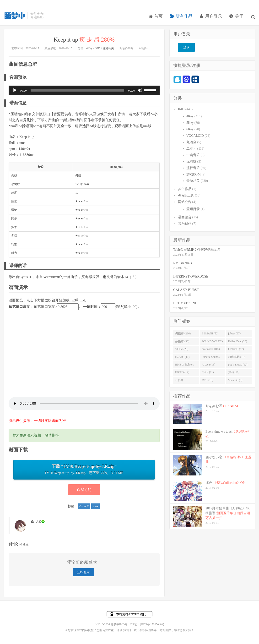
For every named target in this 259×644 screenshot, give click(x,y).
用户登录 (212, 18)
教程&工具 (186, 196)
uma (95, 507)
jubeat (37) (234, 334)
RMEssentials (183, 264)
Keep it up (84, 40)
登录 (186, 48)
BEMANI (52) (210, 334)
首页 (156, 18)
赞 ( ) (84, 490)
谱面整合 (185, 218)
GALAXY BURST (186, 290)
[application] (84, 91)
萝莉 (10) (234, 373)
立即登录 (83, 573)
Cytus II (84, 507)
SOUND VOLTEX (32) (213, 343)
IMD (97, 49)
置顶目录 (193, 210)
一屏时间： (92, 307)
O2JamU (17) (236, 349)
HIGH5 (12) (182, 373)
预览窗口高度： (21, 307)
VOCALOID (195, 136)
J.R (39, 522)
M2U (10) (207, 381)
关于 (237, 18)
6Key (190, 130)
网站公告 (185, 202)
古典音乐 (193, 156)
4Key (89, 49)
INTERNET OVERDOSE (191, 277)
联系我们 (125, 631)
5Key (190, 123)
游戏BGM (194, 175)
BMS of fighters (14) (184, 366)
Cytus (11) (208, 373)
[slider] (78, 91)
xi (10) (179, 381)
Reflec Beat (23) (238, 342)
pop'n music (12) (238, 365)
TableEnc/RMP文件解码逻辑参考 (197, 250)
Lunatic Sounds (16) (211, 358)
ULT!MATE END (185, 304)
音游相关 (108, 49)
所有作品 (182, 18)
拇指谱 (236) (183, 334)
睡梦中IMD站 (14, 17)
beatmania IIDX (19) (211, 350)
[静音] (140, 91)
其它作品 (185, 189)
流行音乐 (193, 168)
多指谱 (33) (182, 342)
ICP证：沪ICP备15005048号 (147, 625)
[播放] (15, 91)
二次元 (191, 149)
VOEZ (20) (182, 349)
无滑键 (191, 162)
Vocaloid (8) (235, 381)
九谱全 (191, 143)
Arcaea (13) (208, 365)
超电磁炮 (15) (237, 357)
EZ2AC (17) (182, 357)
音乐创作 (185, 224)
